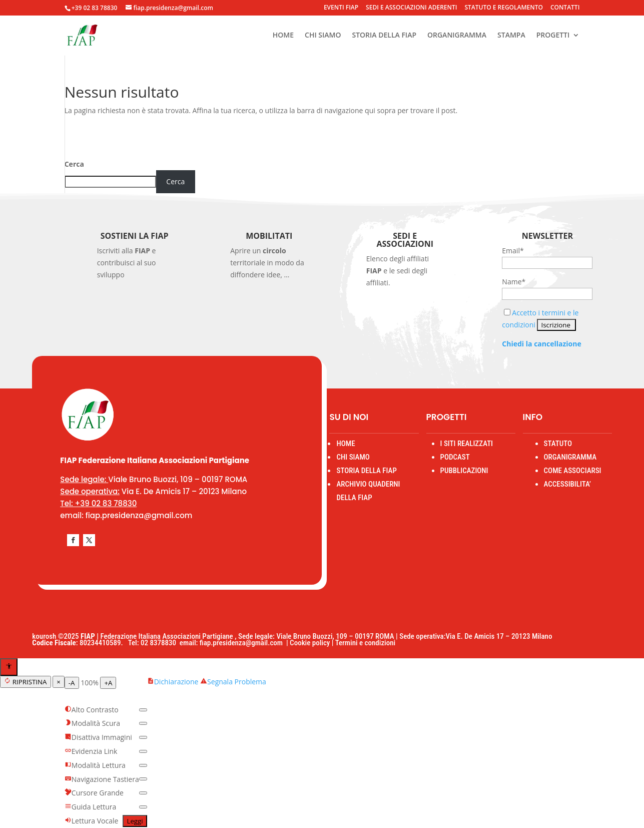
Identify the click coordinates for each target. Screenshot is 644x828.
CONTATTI (565, 8)
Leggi (135, 821)
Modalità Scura (92, 723)
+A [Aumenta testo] (108, 683)
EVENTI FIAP (341, 8)
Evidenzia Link (91, 751)
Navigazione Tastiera (102, 779)
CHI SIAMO (323, 36)
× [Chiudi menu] (59, 682)
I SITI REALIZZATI (467, 444)
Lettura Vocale (92, 821)
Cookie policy (310, 643)
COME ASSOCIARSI (573, 471)
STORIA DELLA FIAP (384, 36)
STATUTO (558, 444)
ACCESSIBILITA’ (567, 484)
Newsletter (547, 236)
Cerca (74, 164)
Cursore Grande (94, 793)
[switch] (143, 710)
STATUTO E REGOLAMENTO (504, 8)
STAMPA (511, 36)
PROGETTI (553, 36)
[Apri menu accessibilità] (9, 667)
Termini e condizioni (366, 643)
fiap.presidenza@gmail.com (243, 643)
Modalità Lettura (95, 765)
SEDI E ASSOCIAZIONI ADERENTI (411, 8)
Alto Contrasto (92, 710)
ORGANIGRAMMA (457, 36)
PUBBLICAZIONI (464, 471)
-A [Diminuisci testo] (72, 683)
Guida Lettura (91, 807)
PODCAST (455, 457)
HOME (283, 36)
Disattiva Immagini (98, 737)
